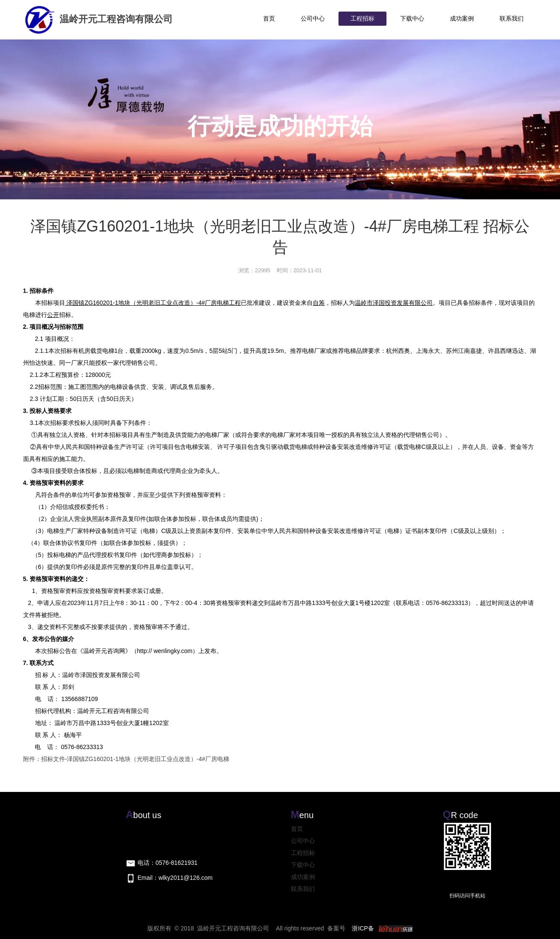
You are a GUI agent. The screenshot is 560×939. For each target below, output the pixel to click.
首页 (269, 18)
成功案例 (462, 18)
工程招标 (362, 18)
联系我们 (512, 18)
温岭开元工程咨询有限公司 (98, 19)
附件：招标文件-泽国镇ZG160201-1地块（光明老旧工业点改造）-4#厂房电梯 (126, 759)
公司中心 (313, 18)
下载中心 (412, 18)
